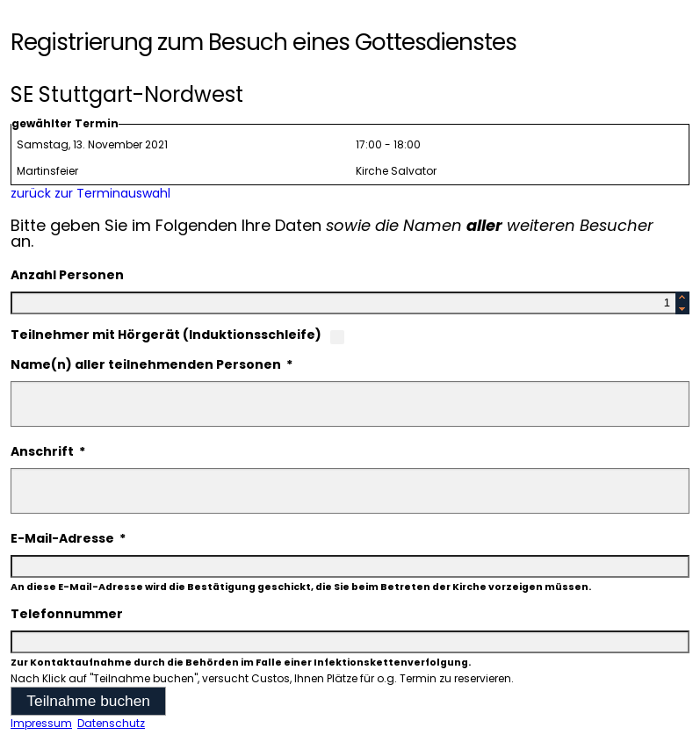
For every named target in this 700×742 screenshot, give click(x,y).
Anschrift (48, 451)
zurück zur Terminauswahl (90, 193)
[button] (88, 701)
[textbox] (350, 303)
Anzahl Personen (67, 275)
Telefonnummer (67, 614)
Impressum (41, 723)
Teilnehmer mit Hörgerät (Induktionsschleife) (166, 335)
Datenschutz (111, 723)
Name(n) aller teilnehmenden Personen (152, 364)
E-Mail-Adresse (68, 538)
